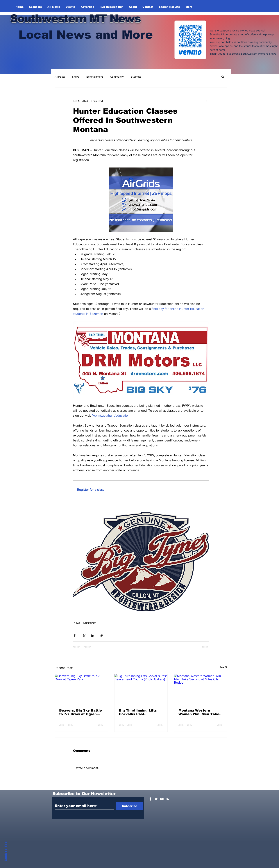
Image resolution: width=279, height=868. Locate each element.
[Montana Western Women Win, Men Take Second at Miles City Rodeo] (201, 689)
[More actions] (207, 101)
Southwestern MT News (75, 18)
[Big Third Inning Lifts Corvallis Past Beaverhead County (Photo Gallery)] (141, 689)
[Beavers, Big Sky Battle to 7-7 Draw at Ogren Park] (81, 689)
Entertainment (95, 77)
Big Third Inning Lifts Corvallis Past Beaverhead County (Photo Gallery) (138, 712)
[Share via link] (102, 635)
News (76, 77)
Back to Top (6, 852)
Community (117, 77)
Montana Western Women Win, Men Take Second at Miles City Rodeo (199, 712)
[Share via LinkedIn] (93, 635)
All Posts (60, 77)
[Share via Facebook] (75, 635)
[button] (223, 76)
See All (223, 667)
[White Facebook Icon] (150, 799)
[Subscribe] (129, 806)
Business (136, 77)
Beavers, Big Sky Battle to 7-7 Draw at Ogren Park (81, 712)
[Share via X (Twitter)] (84, 635)
